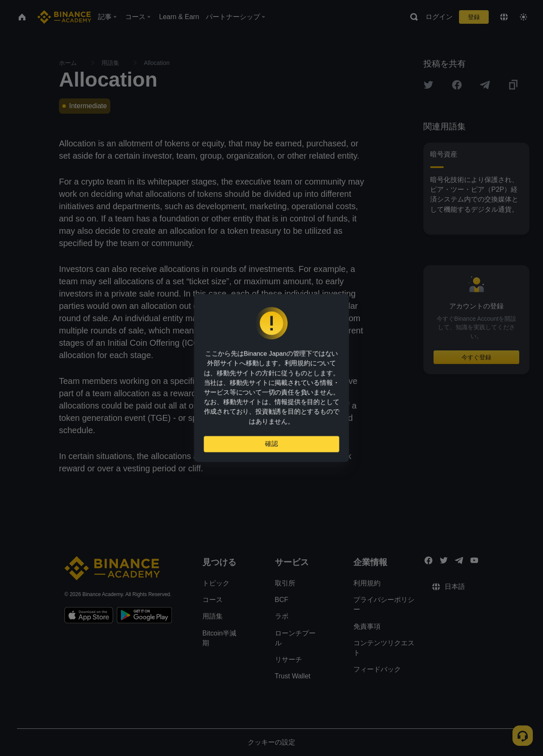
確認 (271, 447)
